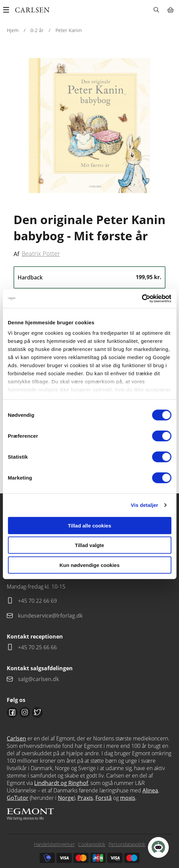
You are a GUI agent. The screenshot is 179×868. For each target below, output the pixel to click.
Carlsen (16, 738)
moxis (128, 798)
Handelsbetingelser (54, 844)
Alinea (150, 790)
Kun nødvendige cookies (90, 565)
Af (16, 254)
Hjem (13, 30)
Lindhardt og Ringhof (61, 783)
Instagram (25, 712)
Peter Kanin (69, 30)
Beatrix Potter (41, 253)
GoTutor (18, 798)
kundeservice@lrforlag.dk (50, 616)
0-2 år (37, 30)
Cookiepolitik (92, 844)
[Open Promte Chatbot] (158, 847)
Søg (156, 10)
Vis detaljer (145, 505)
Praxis (85, 798)
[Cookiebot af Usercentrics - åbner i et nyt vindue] (142, 299)
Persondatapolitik (127, 844)
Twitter (37, 712)
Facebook (12, 712)
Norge (66, 798)
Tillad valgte (89, 545)
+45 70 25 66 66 (37, 647)
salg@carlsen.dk (39, 679)
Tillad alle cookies (89, 525)
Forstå (104, 798)
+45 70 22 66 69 (37, 601)
